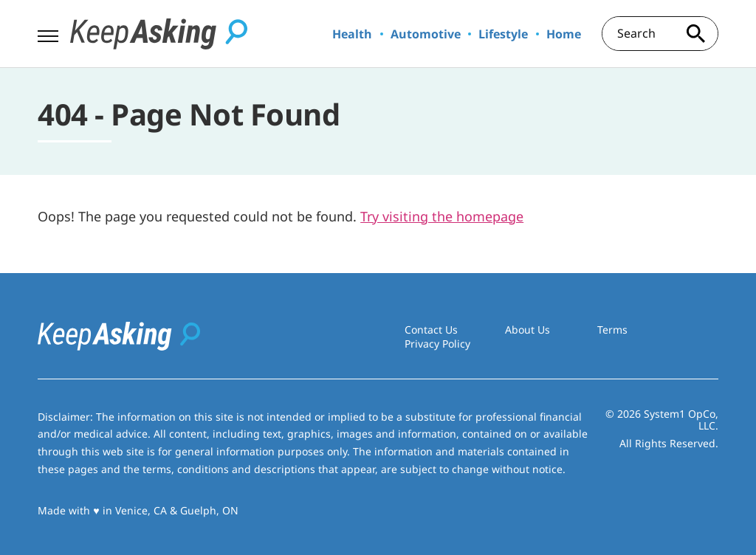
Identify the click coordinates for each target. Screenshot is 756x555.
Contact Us (431, 330)
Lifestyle (503, 34)
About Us (528, 330)
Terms (612, 330)
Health (352, 34)
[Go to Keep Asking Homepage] (159, 34)
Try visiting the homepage (442, 216)
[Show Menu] (48, 32)
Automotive (426, 34)
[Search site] (696, 34)
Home (564, 34)
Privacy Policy (437, 344)
